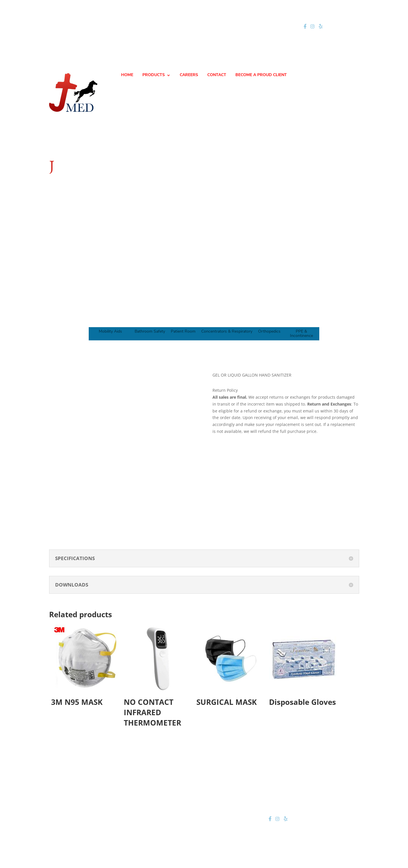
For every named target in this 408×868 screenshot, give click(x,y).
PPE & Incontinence (301, 334)
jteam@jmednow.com (206, 27)
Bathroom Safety (150, 332)
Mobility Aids (110, 332)
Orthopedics (269, 332)
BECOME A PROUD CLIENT (261, 75)
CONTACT (217, 75)
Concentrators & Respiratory (227, 332)
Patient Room (183, 332)
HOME (127, 75)
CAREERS (189, 75)
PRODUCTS (154, 75)
